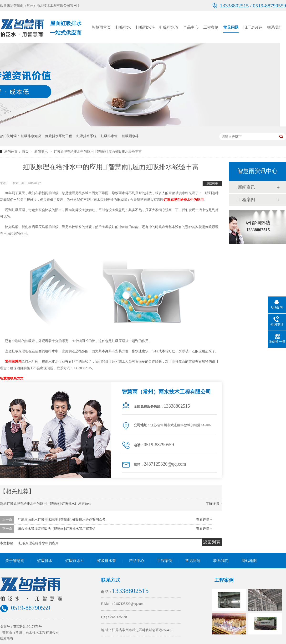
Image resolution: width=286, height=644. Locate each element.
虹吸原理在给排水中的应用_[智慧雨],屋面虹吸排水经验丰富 (98, 152)
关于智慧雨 (15, 561)
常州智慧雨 (13, 361)
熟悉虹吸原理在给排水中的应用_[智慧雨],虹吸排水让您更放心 (46, 504)
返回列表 (212, 184)
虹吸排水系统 (87, 136)
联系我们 (275, 27)
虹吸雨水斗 (145, 27)
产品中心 (191, 27)
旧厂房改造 (253, 27)
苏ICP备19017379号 (28, 627)
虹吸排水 (123, 27)
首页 (26, 152)
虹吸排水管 (169, 27)
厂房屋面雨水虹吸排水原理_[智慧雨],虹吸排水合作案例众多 (62, 520)
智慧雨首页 (101, 27)
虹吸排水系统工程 (59, 136)
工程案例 (211, 27)
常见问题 (231, 27)
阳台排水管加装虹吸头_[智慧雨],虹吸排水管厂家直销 (57, 529)
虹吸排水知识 (31, 136)
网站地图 (249, 561)
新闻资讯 (41, 152)
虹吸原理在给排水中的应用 (184, 200)
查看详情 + (204, 520)
